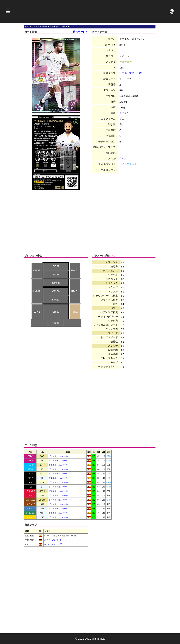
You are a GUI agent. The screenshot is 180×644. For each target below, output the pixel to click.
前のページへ (80, 32)
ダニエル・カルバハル (58, 456)
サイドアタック (128, 164)
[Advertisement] (90, 11)
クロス (123, 158)
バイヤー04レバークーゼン (56, 540)
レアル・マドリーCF (131, 73)
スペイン (124, 113)
